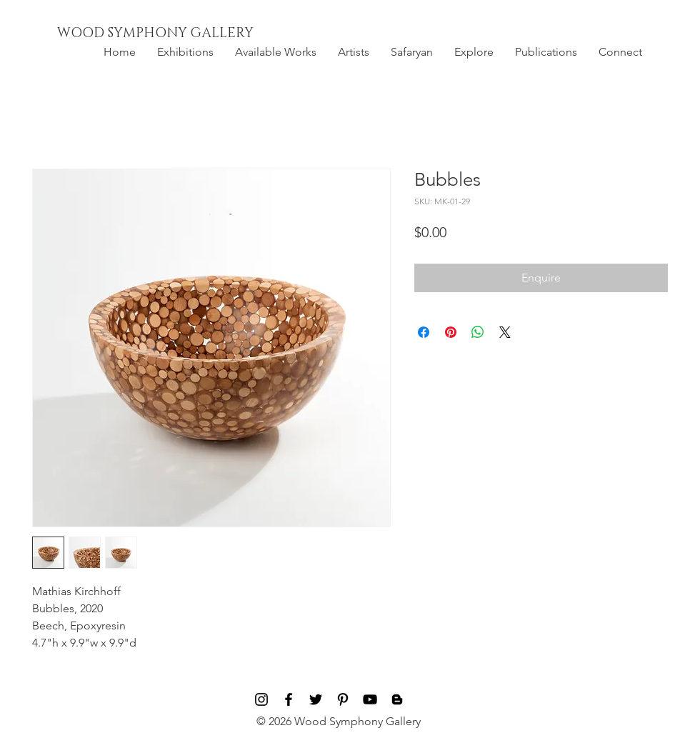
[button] (185, 52)
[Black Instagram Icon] (261, 699)
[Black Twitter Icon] (316, 699)
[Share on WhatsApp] (478, 332)
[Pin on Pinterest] (451, 332)
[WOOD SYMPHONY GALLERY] (188, 34)
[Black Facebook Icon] (289, 699)
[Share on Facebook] (424, 332)
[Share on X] (505, 332)
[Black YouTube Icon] (370, 699)
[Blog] (397, 699)
